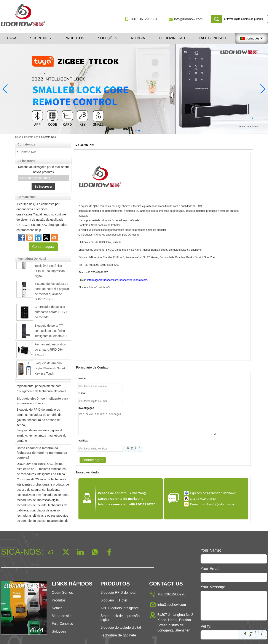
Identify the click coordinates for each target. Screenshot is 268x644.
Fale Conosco (212, 38)
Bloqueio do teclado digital (121, 627)
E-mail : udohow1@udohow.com (213, 504)
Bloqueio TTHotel (114, 600)
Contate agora (43, 247)
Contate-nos (31, 137)
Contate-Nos (28, 152)
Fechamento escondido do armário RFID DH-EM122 (50, 351)
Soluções (108, 38)
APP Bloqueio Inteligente (120, 608)
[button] (129, 131)
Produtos (74, 38)
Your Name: (211, 550)
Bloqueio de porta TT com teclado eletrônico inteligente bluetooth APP (51, 332)
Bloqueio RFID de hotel (118, 593)
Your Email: (210, 569)
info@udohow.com (188, 19)
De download (172, 38)
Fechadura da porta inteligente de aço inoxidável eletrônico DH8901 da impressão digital (50, 267)
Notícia (138, 38)
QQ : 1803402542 (203, 499)
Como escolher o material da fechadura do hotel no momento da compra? (42, 454)
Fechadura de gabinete (118, 635)
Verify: (206, 626)
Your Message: (213, 587)
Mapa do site (62, 616)
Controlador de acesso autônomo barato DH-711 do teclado (52, 313)
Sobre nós (41, 38)
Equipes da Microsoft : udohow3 (213, 493)
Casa (12, 38)
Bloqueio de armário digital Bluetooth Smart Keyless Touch (50, 370)
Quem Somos (62, 593)
